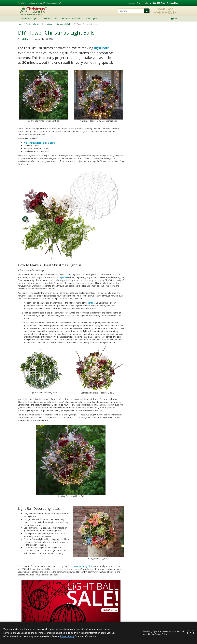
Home (20, 24)
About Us (131, 3)
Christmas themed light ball (80, 566)
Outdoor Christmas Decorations (39, 24)
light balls (102, 48)
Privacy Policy (67, 636)
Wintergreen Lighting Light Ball (40, 143)
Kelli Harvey (26, 39)
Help (146, 3)
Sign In (140, 3)
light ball (64, 277)
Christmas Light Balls (63, 24)
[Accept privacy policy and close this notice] (190, 633)
